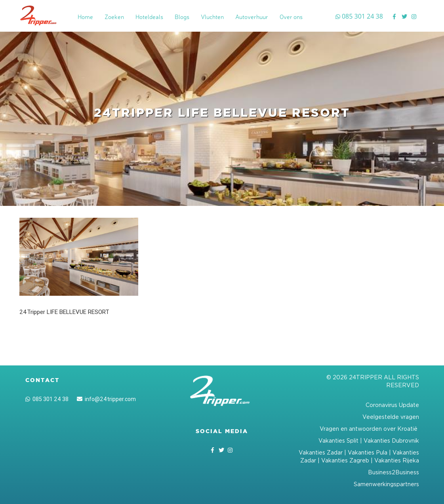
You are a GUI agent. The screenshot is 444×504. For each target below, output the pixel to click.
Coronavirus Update (392, 405)
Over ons (291, 17)
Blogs (182, 17)
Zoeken (114, 17)
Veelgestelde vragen (391, 417)
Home (85, 17)
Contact (42, 380)
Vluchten (212, 17)
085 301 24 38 (47, 399)
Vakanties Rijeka (397, 460)
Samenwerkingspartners (386, 484)
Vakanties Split (338, 440)
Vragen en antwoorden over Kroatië (369, 429)
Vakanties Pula (368, 452)
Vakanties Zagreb (345, 460)
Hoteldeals (149, 17)
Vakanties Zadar (321, 452)
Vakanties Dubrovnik (391, 440)
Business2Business (394, 472)
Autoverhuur (252, 17)
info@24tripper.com (106, 399)
